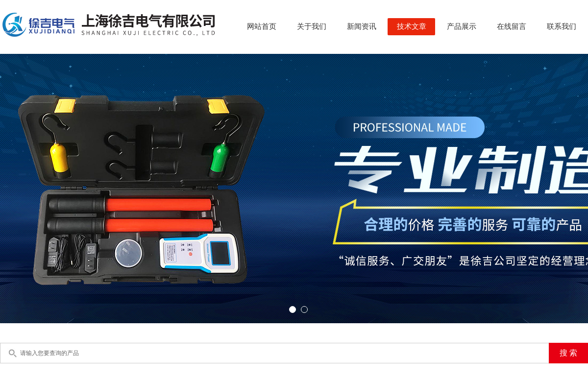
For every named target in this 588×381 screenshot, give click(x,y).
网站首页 (262, 26)
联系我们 (562, 26)
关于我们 (312, 26)
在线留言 (512, 26)
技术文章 (412, 26)
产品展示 (462, 26)
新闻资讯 (362, 26)
